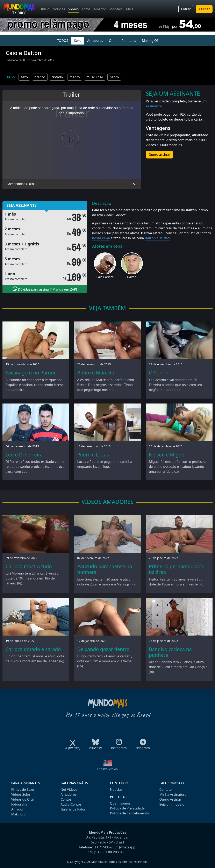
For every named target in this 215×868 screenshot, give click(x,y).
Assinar (204, 9)
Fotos (86, 9)
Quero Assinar (170, 799)
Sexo (78, 41)
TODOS (63, 41)
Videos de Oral (23, 799)
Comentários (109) (20, 184)
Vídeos (73, 9)
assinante (154, 106)
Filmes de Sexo (23, 789)
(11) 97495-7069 (106, 847)
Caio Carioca (105, 277)
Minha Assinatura (173, 794)
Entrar (186, 9)
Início (45, 9)
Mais (130, 9)
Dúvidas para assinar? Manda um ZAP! (45, 289)
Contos (66, 799)
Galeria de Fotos (73, 809)
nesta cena (101, 238)
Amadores (95, 41)
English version (108, 769)
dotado (57, 77)
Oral (112, 41)
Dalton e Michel (157, 238)
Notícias (59, 9)
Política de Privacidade (127, 808)
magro (75, 77)
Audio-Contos (71, 804)
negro (114, 77)
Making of (19, 814)
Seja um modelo (172, 804)
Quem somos (120, 803)
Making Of (150, 41)
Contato (166, 789)
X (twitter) (73, 747)
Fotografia (19, 804)
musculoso (95, 77)
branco (40, 77)
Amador (100, 9)
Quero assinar (159, 155)
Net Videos (69, 789)
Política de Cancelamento (130, 813)
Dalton (132, 277)
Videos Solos (21, 794)
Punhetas (129, 41)
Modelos (116, 9)
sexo (24, 77)
